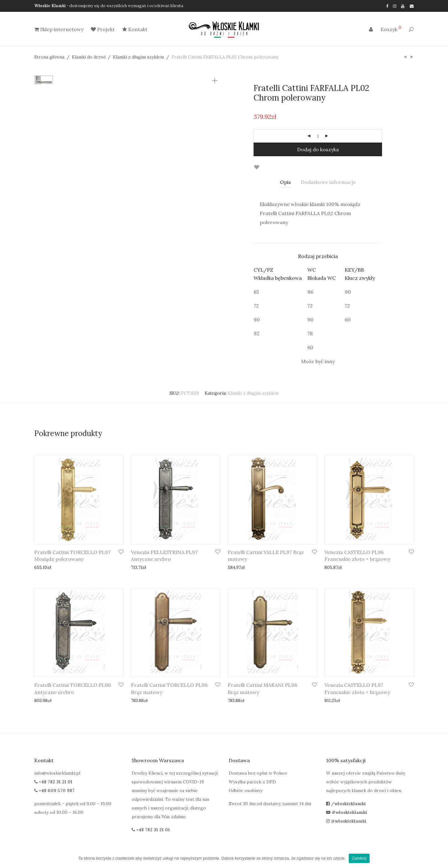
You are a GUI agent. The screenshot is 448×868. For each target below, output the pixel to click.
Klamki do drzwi (89, 57)
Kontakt (135, 30)
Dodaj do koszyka (318, 149)
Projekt (103, 30)
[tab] (285, 182)
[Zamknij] (440, 858)
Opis (285, 182)
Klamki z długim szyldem (138, 57)
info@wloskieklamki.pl (57, 773)
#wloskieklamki (347, 812)
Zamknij (359, 858)
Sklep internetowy (59, 30)
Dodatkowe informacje (328, 182)
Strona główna (49, 57)
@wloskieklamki (346, 821)
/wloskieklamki (346, 804)
